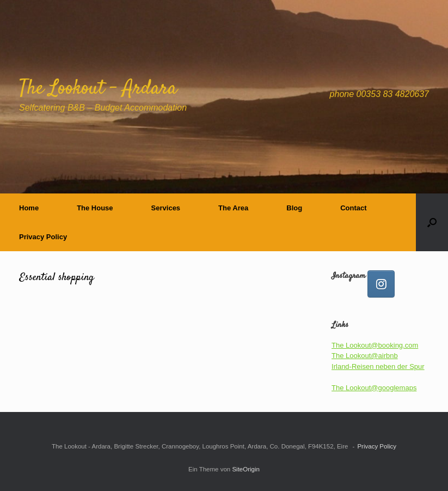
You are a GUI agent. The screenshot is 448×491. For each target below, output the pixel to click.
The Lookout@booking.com (375, 345)
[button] (432, 222)
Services (166, 208)
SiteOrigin (246, 469)
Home (29, 208)
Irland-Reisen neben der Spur (378, 366)
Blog (294, 208)
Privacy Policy (43, 237)
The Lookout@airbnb (365, 356)
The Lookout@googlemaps (374, 388)
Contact (353, 208)
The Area (233, 208)
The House (95, 208)
